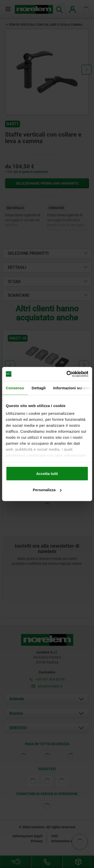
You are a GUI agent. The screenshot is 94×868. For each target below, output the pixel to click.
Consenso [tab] (15, 388)
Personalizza (47, 490)
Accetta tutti (47, 473)
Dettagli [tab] (39, 388)
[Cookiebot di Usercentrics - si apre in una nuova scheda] (67, 374)
